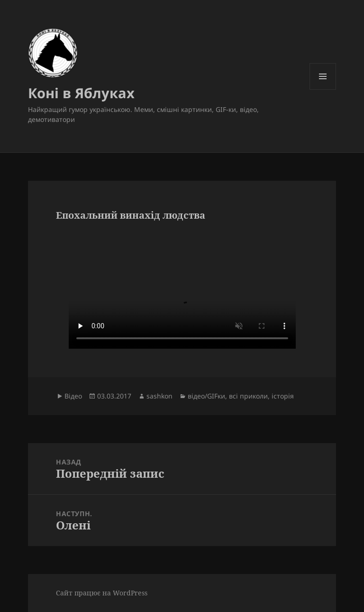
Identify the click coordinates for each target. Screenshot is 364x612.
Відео (73, 396)
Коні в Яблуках (81, 93)
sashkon (159, 396)
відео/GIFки (206, 396)
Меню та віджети (323, 89)
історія (283, 396)
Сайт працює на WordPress (102, 593)
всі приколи (248, 396)
